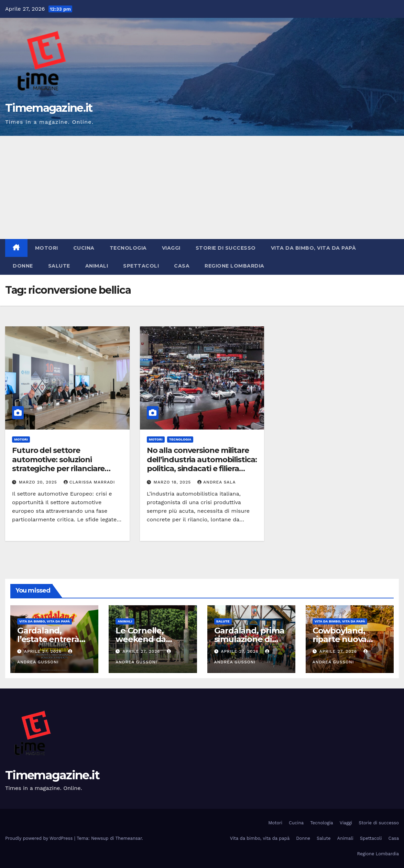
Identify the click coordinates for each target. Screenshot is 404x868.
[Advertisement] (202, 187)
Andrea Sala (216, 482)
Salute (59, 266)
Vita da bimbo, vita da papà (314, 248)
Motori (47, 248)
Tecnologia (128, 248)
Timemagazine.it (49, 108)
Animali (97, 266)
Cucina (84, 248)
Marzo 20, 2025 (39, 482)
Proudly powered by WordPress (40, 838)
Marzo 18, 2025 (173, 482)
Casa (182, 266)
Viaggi (171, 248)
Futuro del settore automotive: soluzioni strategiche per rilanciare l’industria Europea (58, 464)
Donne (23, 266)
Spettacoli (141, 266)
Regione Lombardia (234, 266)
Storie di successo (226, 248)
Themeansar (129, 838)
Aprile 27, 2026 (44, 651)
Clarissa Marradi (89, 482)
